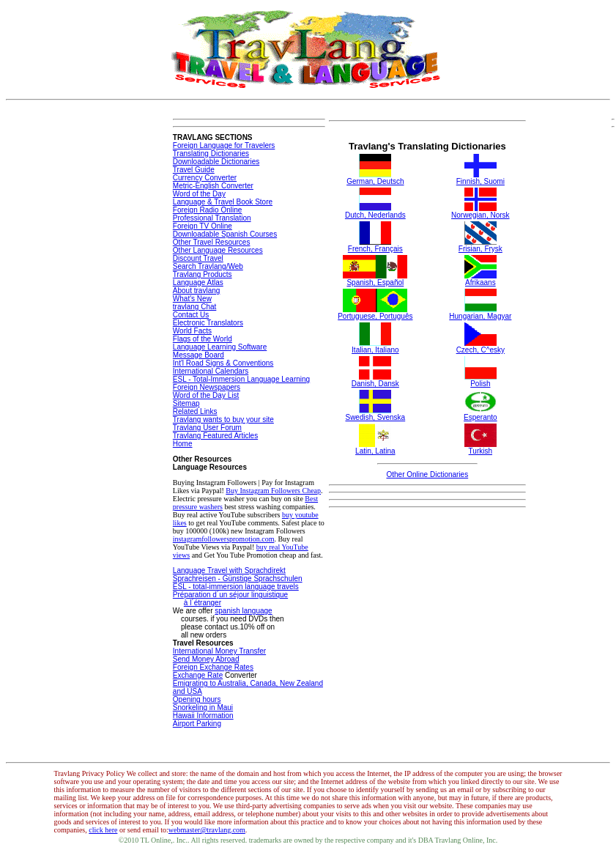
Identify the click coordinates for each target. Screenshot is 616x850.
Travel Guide (194, 170)
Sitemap (186, 403)
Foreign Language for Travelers (224, 145)
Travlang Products (203, 274)
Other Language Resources (218, 250)
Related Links (195, 411)
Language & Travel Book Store (223, 202)
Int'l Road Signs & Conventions (223, 363)
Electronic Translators (208, 323)
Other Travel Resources (212, 242)
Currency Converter (205, 178)
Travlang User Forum (207, 428)
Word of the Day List (206, 395)
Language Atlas (198, 282)
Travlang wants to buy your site (223, 420)
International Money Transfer (219, 651)
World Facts (192, 331)
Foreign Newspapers (207, 387)
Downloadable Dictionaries (216, 162)
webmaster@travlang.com (207, 830)
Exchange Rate (198, 675)
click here (103, 830)
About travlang (197, 291)
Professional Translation (212, 218)
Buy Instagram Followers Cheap (273, 491)
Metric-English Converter (213, 186)
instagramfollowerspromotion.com (224, 539)
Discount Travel (198, 258)
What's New (192, 299)
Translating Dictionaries (211, 154)
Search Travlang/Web (208, 266)
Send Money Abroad (206, 659)
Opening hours (197, 699)
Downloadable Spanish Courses (225, 234)
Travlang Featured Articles (215, 436)
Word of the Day (199, 194)
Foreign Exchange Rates (213, 667)
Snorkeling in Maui (203, 707)
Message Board (198, 355)
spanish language (243, 611)
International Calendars (211, 371)
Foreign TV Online (203, 226)
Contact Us (191, 315)
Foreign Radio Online (208, 210)
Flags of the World (203, 339)
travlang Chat (194, 307)
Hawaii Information (203, 716)
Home (183, 444)
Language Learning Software (220, 347)
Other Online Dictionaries (427, 474)
